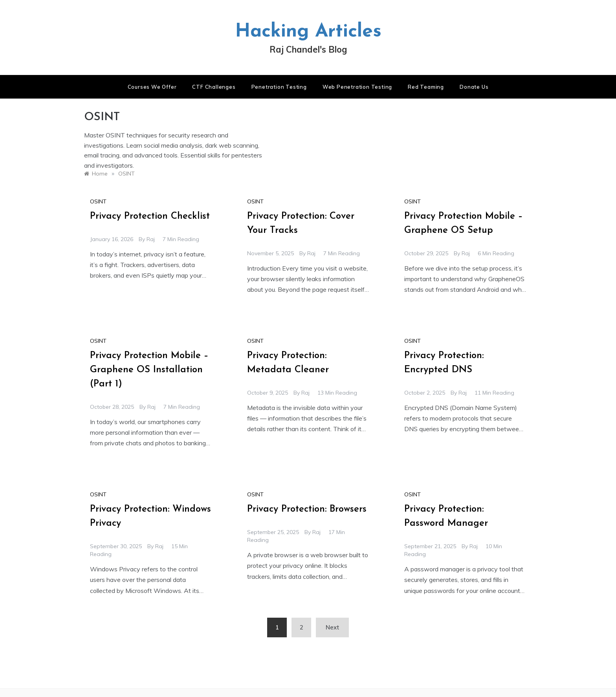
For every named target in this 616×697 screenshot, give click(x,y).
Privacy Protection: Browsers (307, 509)
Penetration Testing (279, 87)
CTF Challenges (214, 87)
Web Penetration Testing (357, 87)
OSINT (98, 201)
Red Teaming (426, 87)
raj (151, 239)
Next (332, 627)
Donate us (474, 87)
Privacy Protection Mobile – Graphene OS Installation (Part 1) (149, 370)
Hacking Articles (308, 32)
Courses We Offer (152, 87)
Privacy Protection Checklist (150, 216)
